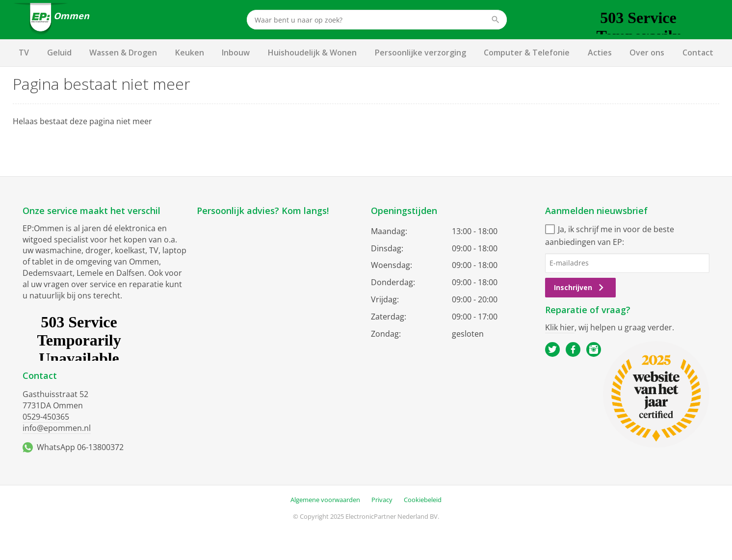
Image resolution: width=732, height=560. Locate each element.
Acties (600, 53)
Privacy (382, 500)
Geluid (59, 53)
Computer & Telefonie (527, 53)
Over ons (647, 53)
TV (24, 53)
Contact (698, 53)
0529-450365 (46, 417)
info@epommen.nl (57, 428)
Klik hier (560, 327)
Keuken (190, 53)
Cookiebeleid (423, 500)
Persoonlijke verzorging (420, 53)
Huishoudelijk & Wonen (312, 53)
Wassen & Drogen (123, 53)
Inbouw (236, 53)
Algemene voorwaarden (325, 500)
